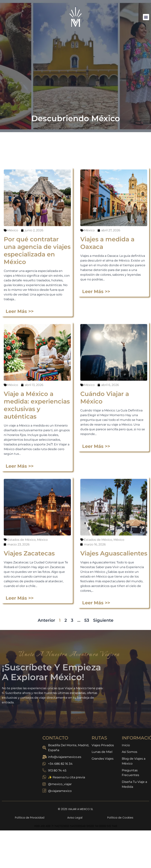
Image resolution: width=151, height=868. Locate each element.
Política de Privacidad (30, 818)
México (13, 560)
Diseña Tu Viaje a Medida (134, 785)
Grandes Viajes (103, 759)
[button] (146, 17)
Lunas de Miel (102, 752)
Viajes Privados (103, 745)
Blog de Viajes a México (134, 761)
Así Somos (130, 752)
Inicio (126, 745)
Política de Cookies (120, 818)
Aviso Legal (75, 818)
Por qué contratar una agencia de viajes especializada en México (37, 580)
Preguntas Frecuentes (130, 773)
